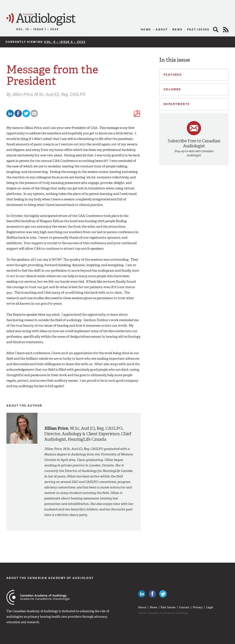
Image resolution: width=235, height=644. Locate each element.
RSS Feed (226, 30)
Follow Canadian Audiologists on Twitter (163, 594)
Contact (184, 607)
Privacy (198, 607)
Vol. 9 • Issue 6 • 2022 (65, 42)
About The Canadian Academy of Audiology (50, 578)
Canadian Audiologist (41, 19)
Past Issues (198, 29)
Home (146, 29)
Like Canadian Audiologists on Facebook (152, 594)
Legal (210, 607)
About (162, 29)
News (178, 29)
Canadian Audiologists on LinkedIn (142, 594)
